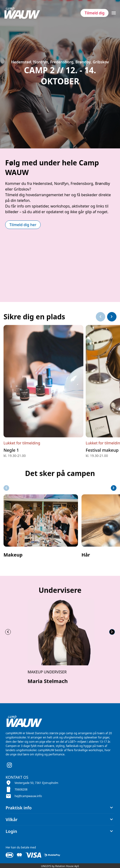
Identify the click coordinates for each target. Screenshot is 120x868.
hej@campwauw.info (28, 796)
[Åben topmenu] (114, 13)
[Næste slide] (112, 328)
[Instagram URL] (9, 765)
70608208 (21, 789)
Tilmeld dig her (23, 225)
